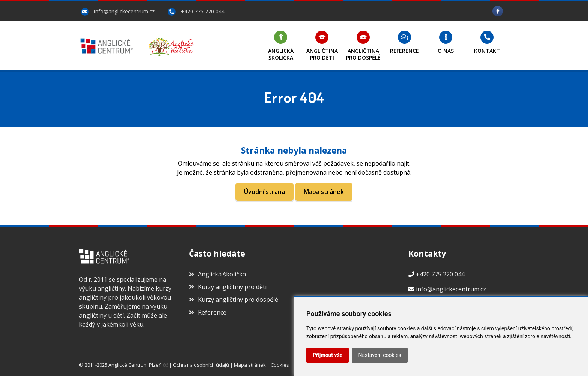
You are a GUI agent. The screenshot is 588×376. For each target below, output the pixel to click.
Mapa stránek (324, 192)
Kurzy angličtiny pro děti (228, 287)
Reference (208, 312)
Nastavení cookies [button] (379, 355)
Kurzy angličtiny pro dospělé (234, 300)
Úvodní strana (265, 192)
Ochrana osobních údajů (201, 365)
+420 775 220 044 (203, 11)
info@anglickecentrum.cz (124, 11)
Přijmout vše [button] (328, 355)
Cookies (280, 365)
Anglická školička (217, 274)
